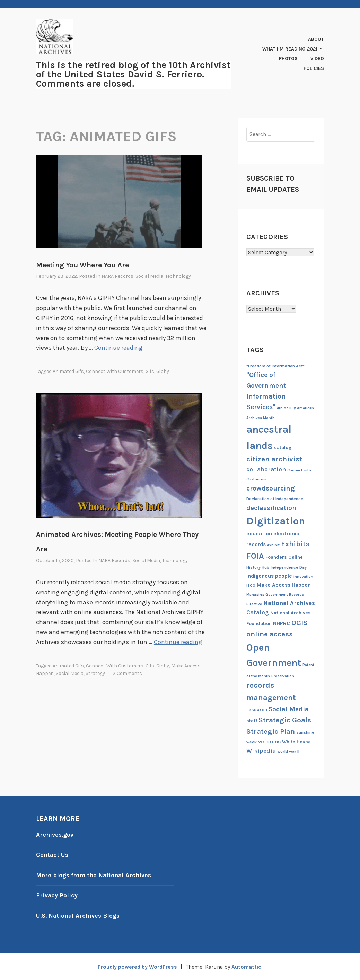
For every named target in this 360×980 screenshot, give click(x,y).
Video (317, 59)
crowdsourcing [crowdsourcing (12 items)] (271, 488)
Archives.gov (55, 835)
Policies (314, 68)
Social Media (149, 276)
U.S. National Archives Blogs (79, 916)
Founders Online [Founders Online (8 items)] (284, 557)
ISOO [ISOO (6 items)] (251, 585)
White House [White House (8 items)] (296, 742)
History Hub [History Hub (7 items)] (258, 567)
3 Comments (127, 673)
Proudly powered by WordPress (137, 967)
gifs (150, 371)
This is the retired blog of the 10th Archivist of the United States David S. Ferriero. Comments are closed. (133, 74)
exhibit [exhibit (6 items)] (273, 545)
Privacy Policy (57, 895)
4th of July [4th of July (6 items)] (286, 408)
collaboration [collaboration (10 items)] (266, 469)
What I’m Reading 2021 (290, 49)
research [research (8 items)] (257, 710)
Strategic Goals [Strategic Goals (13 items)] (285, 720)
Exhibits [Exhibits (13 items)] (295, 544)
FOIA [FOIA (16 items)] (255, 556)
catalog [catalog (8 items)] (283, 447)
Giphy (163, 371)
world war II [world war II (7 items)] (288, 751)
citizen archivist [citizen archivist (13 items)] (274, 459)
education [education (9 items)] (259, 534)
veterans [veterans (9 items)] (269, 742)
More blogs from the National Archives (95, 875)
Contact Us (53, 855)
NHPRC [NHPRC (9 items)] (282, 623)
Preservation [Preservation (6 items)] (283, 676)
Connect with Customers (115, 371)
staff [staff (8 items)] (252, 721)
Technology (178, 276)
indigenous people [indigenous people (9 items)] (269, 576)
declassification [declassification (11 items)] (271, 508)
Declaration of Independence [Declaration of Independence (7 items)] (275, 499)
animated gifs (68, 371)
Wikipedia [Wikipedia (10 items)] (261, 751)
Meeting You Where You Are (82, 265)
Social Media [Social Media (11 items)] (289, 709)
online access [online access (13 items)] (270, 634)
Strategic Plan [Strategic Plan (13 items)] (271, 731)
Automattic (247, 967)
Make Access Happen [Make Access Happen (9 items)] (284, 585)
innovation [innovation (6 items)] (303, 576)
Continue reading (119, 348)
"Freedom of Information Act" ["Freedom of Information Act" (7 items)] (275, 366)
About (316, 39)
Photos (288, 59)
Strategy (95, 673)
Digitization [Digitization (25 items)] (276, 521)
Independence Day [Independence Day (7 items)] (289, 567)
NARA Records (117, 276)
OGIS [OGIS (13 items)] (300, 623)
